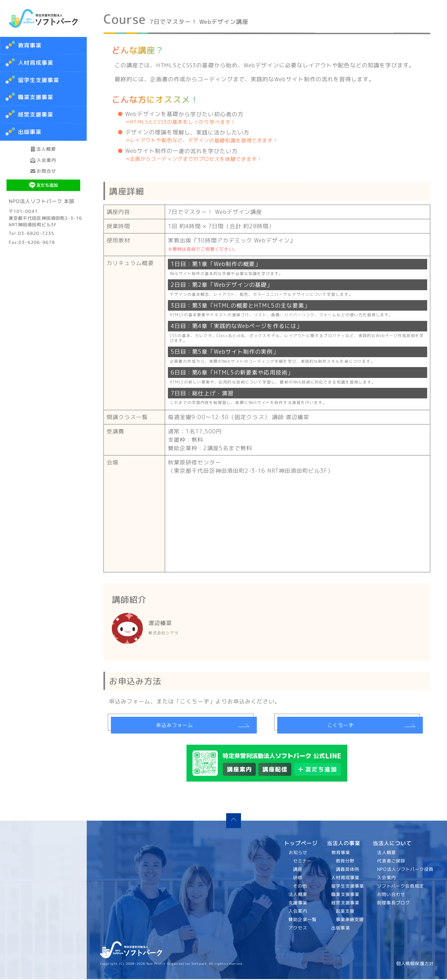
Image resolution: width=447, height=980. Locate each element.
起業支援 (345, 912)
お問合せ (43, 198)
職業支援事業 (345, 895)
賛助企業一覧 (303, 920)
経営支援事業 (345, 904)
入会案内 (43, 176)
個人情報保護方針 (415, 964)
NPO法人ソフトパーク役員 (405, 870)
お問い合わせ (391, 895)
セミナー (302, 862)
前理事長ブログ (394, 904)
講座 (298, 870)
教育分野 (345, 862)
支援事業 (298, 904)
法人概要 (44, 154)
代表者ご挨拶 (391, 862)
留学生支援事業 (348, 887)
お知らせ (298, 854)
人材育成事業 (36, 63)
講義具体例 (347, 870)
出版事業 (340, 929)
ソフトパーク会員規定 (401, 887)
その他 (300, 887)
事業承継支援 (350, 920)
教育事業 (30, 45)
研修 (298, 879)
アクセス (298, 929)
